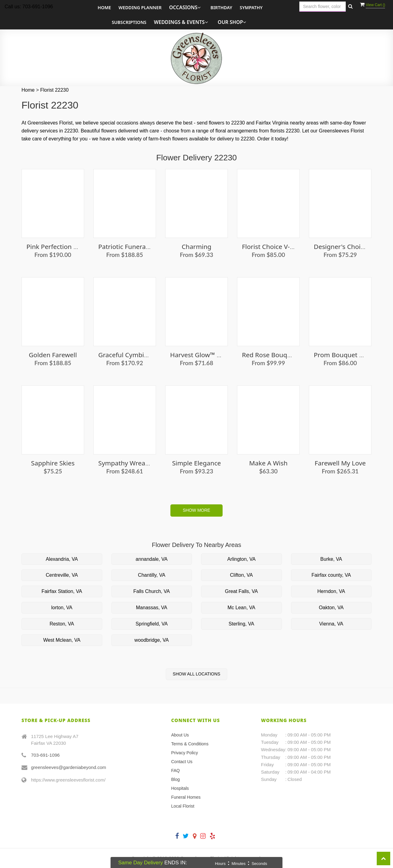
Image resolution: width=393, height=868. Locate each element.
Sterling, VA (241, 624)
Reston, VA (62, 624)
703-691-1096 (45, 755)
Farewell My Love (340, 463)
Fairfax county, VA (331, 575)
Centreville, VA (62, 575)
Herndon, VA (331, 591)
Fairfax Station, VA (62, 591)
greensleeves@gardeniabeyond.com (69, 767)
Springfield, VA (152, 624)
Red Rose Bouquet (269, 355)
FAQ (176, 770)
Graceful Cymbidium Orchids (141, 355)
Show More (196, 510)
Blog (176, 779)
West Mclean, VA (62, 640)
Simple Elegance (196, 463)
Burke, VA (331, 559)
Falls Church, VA (152, 591)
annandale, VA (152, 559)
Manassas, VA (152, 608)
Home (104, 8)
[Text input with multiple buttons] (323, 7)
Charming (197, 247)
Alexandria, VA (62, 559)
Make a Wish (268, 463)
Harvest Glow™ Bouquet (206, 355)
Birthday (221, 8)
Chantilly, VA (152, 575)
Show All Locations (197, 674)
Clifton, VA (241, 575)
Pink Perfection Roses (59, 247)
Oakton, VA (331, 608)
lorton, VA (62, 608)
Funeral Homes (186, 797)
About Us (180, 735)
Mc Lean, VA (241, 608)
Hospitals (180, 788)
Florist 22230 (54, 90)
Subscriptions (129, 22)
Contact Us (182, 762)
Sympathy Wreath (125, 463)
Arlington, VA (241, 559)
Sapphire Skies (53, 463)
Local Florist (183, 806)
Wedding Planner (140, 8)
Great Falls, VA (241, 591)
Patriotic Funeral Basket (134, 247)
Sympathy (251, 8)
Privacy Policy (185, 753)
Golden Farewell (53, 355)
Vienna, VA (331, 624)
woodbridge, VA (152, 640)
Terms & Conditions (190, 744)
